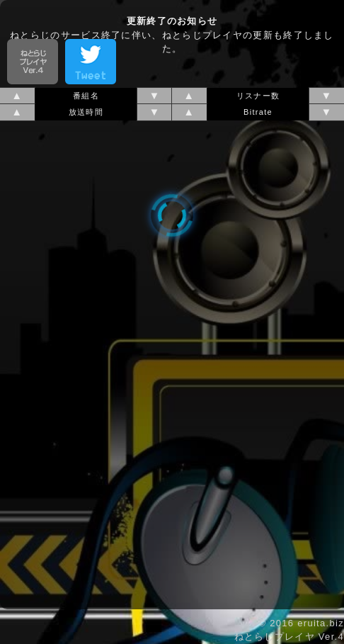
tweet (91, 62)
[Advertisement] (172, 18)
